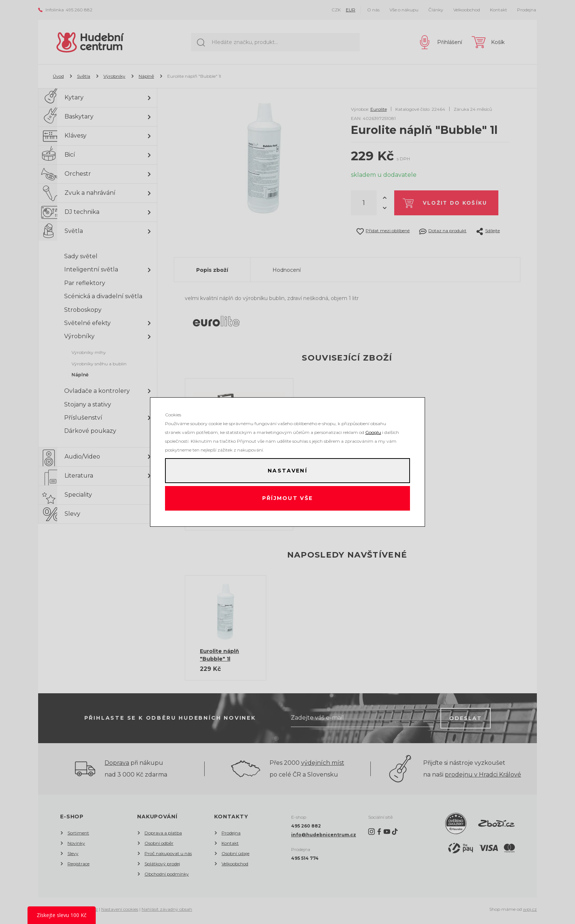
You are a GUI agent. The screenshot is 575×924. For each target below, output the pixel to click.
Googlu (373, 431)
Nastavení (287, 470)
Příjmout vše (288, 499)
